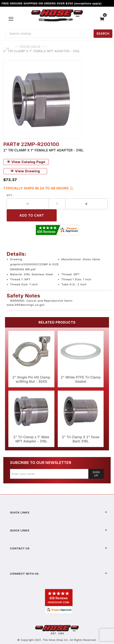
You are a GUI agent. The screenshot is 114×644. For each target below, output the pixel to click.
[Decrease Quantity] (28, 204)
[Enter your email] (49, 474)
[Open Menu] (11, 19)
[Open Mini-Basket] (103, 19)
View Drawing (25, 171)
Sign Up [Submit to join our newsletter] (96, 474)
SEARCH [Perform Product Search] (103, 34)
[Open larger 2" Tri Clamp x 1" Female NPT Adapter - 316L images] (57, 100)
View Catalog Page (26, 162)
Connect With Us (59, 574)
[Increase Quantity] (86, 204)
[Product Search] (48, 34)
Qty (9, 195)
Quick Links (59, 512)
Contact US (59, 548)
